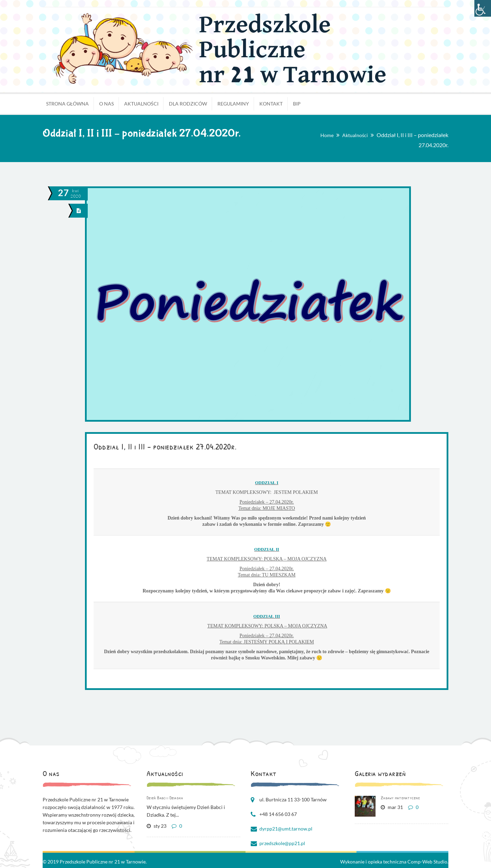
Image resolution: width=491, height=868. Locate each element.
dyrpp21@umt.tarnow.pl (286, 829)
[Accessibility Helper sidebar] (483, 8)
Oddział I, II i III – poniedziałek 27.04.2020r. (165, 446)
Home (327, 135)
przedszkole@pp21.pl (282, 843)
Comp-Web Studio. (428, 862)
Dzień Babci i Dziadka (165, 798)
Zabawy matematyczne (400, 798)
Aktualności (355, 135)
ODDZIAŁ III (266, 616)
